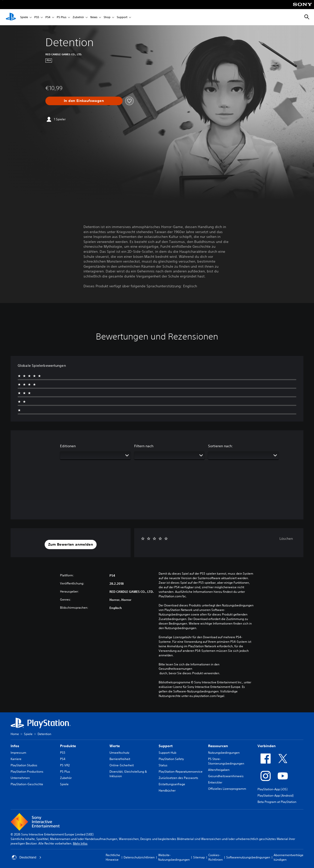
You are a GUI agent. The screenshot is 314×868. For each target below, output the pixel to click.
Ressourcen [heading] (218, 746)
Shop (107, 17)
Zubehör (78, 17)
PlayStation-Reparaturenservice (181, 772)
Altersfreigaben (219, 770)
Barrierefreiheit (120, 759)
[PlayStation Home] (11, 17)
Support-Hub (167, 753)
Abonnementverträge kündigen (289, 857)
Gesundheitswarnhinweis (226, 776)
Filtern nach (144, 446)
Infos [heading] (15, 746)
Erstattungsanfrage (172, 784)
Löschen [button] (286, 539)
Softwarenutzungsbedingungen (248, 857)
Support (122, 17)
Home (15, 734)
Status (163, 765)
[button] (71, 545)
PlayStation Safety (171, 759)
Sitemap (199, 857)
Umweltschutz (119, 753)
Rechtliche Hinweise (113, 857)
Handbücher (167, 790)
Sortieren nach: (221, 446)
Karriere (16, 759)
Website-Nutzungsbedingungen (174, 857)
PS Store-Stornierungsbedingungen (226, 761)
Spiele (24, 17)
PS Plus (62, 17)
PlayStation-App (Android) (276, 795)
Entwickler (215, 782)
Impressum (18, 753)
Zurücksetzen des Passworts (178, 778)
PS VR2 (65, 765)
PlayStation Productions (27, 772)
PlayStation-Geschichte (27, 784)
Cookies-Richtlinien (216, 857)
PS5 (37, 17)
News (94, 17)
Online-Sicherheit (122, 765)
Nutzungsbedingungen (224, 753)
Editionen (68, 446)
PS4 (48, 17)
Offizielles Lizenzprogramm (227, 789)
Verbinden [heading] (267, 746)
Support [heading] (166, 746)
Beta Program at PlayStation (277, 802)
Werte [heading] (115, 746)
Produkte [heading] (68, 746)
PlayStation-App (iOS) (273, 789)
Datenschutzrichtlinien (139, 857)
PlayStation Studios (24, 765)
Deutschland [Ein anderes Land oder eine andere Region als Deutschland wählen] (27, 857)
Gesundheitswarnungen (175, 669)
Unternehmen (20, 778)
